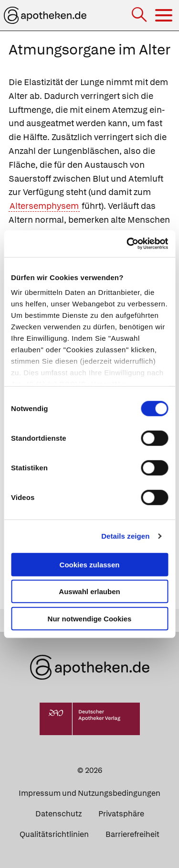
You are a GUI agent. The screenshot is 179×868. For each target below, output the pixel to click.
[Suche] (140, 16)
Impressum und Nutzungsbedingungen (89, 793)
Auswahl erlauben (89, 591)
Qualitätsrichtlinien (54, 834)
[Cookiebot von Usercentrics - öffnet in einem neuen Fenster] (127, 244)
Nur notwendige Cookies (90, 618)
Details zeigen (125, 536)
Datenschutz (58, 814)
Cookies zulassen (90, 564)
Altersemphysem (44, 206)
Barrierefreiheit (132, 834)
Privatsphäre (121, 814)
